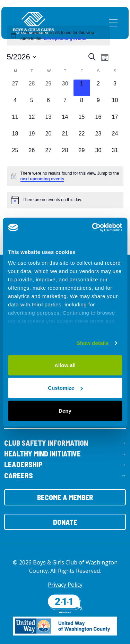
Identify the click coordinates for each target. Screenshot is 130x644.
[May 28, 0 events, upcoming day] (65, 155)
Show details (93, 343)
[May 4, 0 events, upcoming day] (15, 105)
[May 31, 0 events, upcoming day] (115, 155)
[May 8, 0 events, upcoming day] (82, 105)
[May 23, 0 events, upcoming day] (98, 138)
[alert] (58, 36)
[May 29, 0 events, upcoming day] (82, 155)
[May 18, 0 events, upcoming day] (15, 138)
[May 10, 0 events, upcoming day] (115, 105)
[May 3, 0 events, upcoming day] (115, 88)
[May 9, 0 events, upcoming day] (98, 105)
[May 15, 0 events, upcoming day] (82, 121)
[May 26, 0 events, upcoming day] (32, 155)
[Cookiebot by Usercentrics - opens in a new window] (93, 228)
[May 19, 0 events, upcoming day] (32, 138)
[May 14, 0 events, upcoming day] (65, 121)
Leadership (23, 464)
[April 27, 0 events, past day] (15, 88)
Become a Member (65, 497)
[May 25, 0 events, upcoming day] (15, 155)
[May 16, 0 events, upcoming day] (98, 121)
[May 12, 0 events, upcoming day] (32, 121)
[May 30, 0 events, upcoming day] (98, 155)
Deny (65, 410)
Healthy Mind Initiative (42, 453)
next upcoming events (65, 39)
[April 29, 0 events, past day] (49, 88)
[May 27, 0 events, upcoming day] (49, 155)
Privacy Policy (65, 585)
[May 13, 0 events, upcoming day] (49, 121)
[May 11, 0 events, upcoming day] (15, 121)
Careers (19, 475)
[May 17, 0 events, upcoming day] (115, 121)
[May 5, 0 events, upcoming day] (32, 105)
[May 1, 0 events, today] (82, 88)
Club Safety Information (46, 443)
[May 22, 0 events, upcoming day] (82, 138)
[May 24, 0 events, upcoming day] (115, 138)
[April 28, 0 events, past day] (32, 88)
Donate (65, 522)
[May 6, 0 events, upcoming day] (49, 105)
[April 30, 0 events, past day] (65, 88)
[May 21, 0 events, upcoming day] (65, 138)
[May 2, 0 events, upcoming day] (98, 88)
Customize (65, 388)
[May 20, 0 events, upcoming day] (49, 138)
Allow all (65, 365)
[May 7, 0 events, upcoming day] (65, 105)
